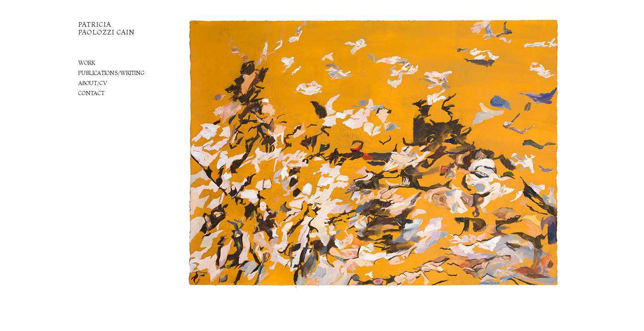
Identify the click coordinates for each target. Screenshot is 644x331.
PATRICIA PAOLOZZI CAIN (106, 28)
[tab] (127, 63)
